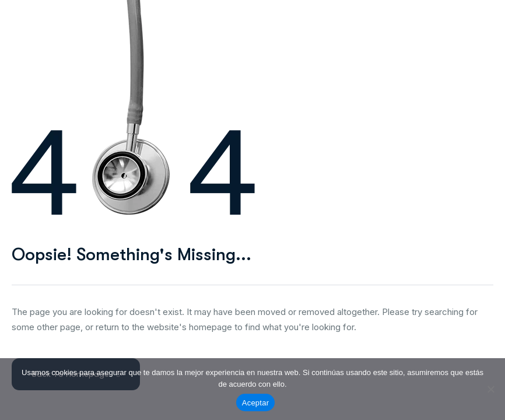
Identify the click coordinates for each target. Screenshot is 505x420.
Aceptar (256, 403)
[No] (490, 389)
